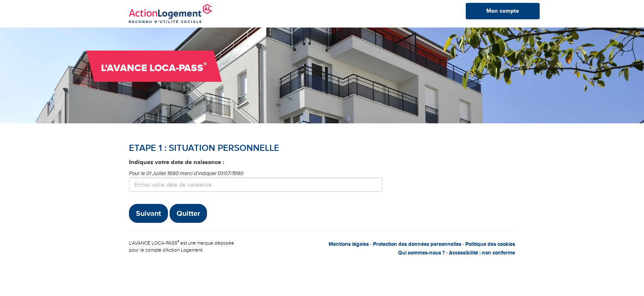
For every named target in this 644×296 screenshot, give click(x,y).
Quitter (188, 213)
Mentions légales (349, 244)
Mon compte (503, 11)
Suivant (148, 213)
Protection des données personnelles (417, 244)
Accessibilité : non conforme (482, 253)
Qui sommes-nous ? (421, 253)
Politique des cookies (490, 244)
